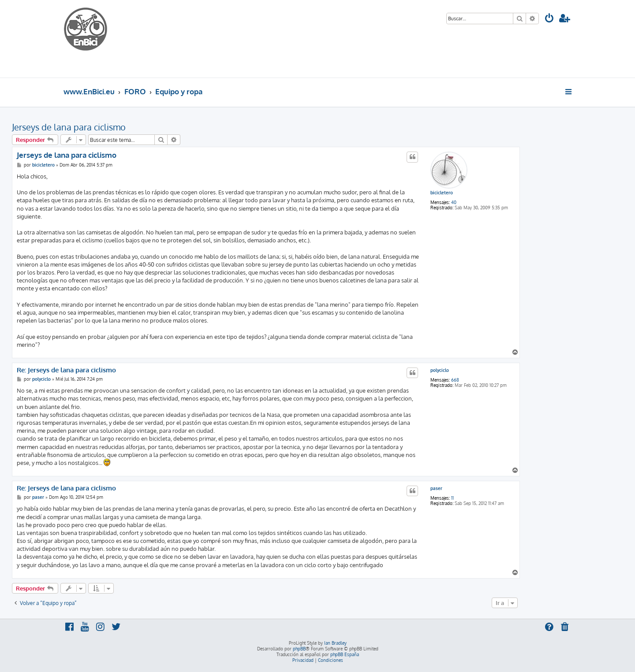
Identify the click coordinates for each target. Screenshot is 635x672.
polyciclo (440, 370)
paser (436, 488)
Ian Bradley (335, 643)
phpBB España (345, 654)
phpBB (299, 649)
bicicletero (442, 193)
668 (455, 380)
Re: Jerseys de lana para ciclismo (66, 370)
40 (454, 202)
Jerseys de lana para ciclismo (69, 127)
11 (452, 498)
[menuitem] (549, 19)
